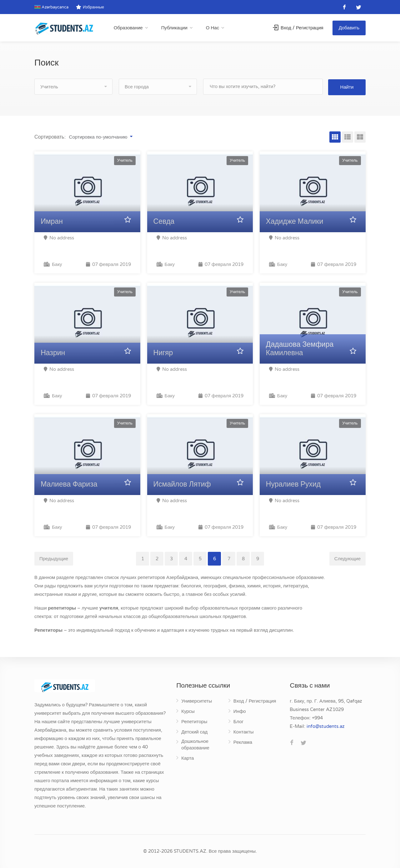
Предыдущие (54, 559)
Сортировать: (50, 137)
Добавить (349, 28)
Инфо (240, 711)
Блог (238, 722)
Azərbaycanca (51, 7)
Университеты (197, 701)
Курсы (188, 711)
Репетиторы (194, 722)
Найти (347, 86)
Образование (128, 28)
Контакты (244, 732)
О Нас (212, 28)
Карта (187, 758)
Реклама (243, 742)
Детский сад (194, 732)
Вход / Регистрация (298, 28)
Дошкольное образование (195, 745)
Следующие (347, 559)
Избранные (90, 7)
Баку (53, 264)
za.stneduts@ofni (325, 726)
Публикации (174, 28)
